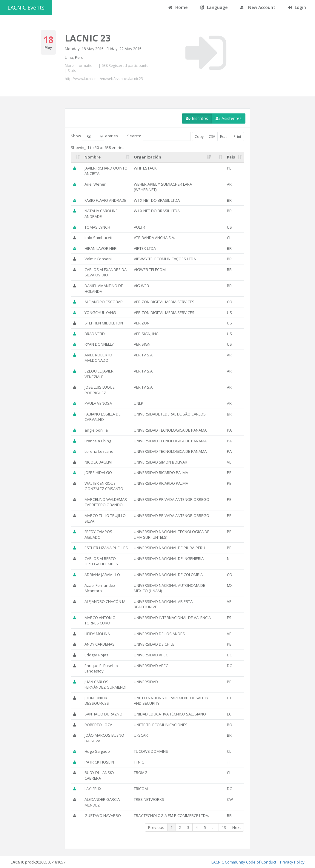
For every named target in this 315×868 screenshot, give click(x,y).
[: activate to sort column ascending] (76, 157)
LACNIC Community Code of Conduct (244, 862)
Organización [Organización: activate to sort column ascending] (147, 157)
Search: (159, 136)
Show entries (94, 136)
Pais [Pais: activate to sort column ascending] (231, 157)
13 (224, 827)
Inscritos (197, 118)
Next (236, 827)
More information (80, 66)
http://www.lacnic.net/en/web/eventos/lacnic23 (104, 79)
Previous (156, 827)
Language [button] (214, 7)
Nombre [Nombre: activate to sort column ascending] (93, 157)
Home (178, 7)
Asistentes (229, 118)
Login (297, 7)
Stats (72, 71)
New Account (258, 7)
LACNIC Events (26, 7)
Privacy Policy (292, 862)
